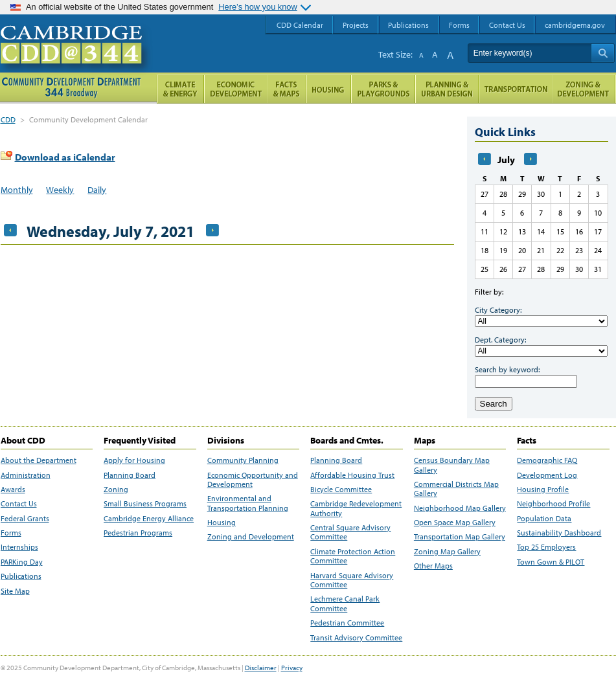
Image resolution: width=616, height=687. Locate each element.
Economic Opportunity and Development (253, 480)
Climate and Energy (180, 89)
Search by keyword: (507, 369)
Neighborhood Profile (553, 504)
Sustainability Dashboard (559, 533)
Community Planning (243, 460)
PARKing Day (22, 562)
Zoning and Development (251, 537)
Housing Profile (543, 490)
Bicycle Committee (341, 490)
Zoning (116, 490)
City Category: (498, 310)
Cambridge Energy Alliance (149, 519)
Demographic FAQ (547, 460)
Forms (11, 533)
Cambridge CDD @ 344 (77, 58)
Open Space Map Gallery (455, 523)
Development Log (547, 475)
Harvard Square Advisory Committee (352, 580)
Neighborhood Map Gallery (460, 508)
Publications (21, 576)
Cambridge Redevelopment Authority (356, 508)
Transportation (516, 89)
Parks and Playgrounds (383, 89)
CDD (8, 119)
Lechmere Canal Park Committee (345, 603)
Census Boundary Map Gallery (452, 465)
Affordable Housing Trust (352, 475)
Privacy (292, 668)
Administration (26, 475)
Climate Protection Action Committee (353, 556)
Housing (222, 523)
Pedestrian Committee (347, 623)
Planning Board (130, 475)
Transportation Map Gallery (460, 537)
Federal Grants (25, 519)
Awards (13, 490)
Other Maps (433, 566)
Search (494, 404)
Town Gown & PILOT (551, 562)
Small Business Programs (145, 504)
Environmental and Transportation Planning (248, 503)
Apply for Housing (134, 460)
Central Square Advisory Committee (350, 532)
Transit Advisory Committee (356, 638)
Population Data (544, 519)
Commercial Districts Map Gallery (456, 489)
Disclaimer (261, 668)
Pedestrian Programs (138, 533)
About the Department (39, 460)
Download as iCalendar (65, 157)
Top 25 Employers (546, 547)
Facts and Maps (287, 89)
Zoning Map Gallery (447, 552)
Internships (19, 547)
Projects (356, 25)
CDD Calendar (300, 25)
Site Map (15, 591)
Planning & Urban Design (447, 89)
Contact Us (19, 504)
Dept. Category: (500, 340)
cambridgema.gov (575, 25)
